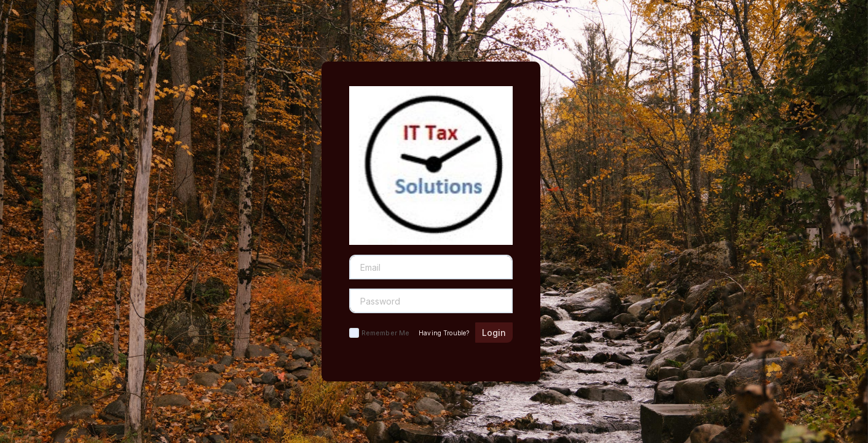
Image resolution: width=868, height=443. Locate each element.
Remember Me (385, 333)
